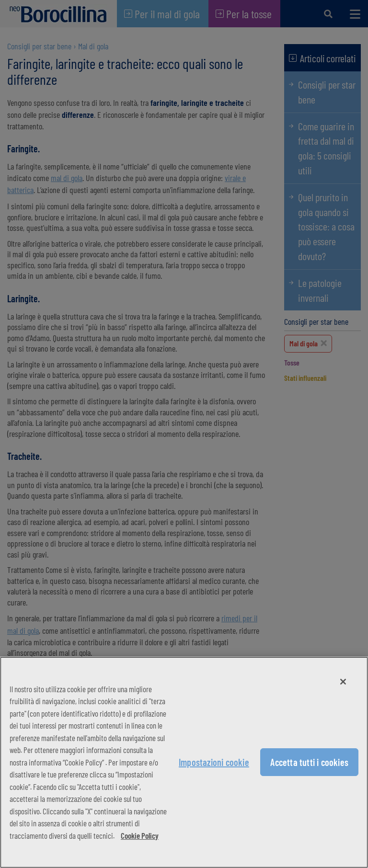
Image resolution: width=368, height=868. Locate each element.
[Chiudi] (343, 682)
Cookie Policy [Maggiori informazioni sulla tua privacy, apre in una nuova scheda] (140, 835)
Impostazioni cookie (214, 762)
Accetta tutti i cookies (309, 762)
